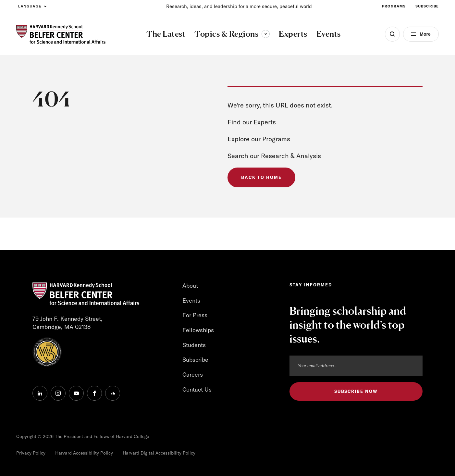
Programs (276, 139)
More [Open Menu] (425, 34)
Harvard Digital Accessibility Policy (159, 453)
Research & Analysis (291, 156)
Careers (193, 375)
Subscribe (195, 360)
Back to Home (261, 177)
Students (194, 345)
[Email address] (356, 366)
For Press (195, 315)
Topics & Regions (232, 34)
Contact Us (197, 389)
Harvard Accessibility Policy (84, 453)
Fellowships (198, 330)
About (190, 286)
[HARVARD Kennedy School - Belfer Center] (61, 34)
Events (191, 301)
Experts (265, 122)
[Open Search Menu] (392, 34)
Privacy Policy (31, 453)
